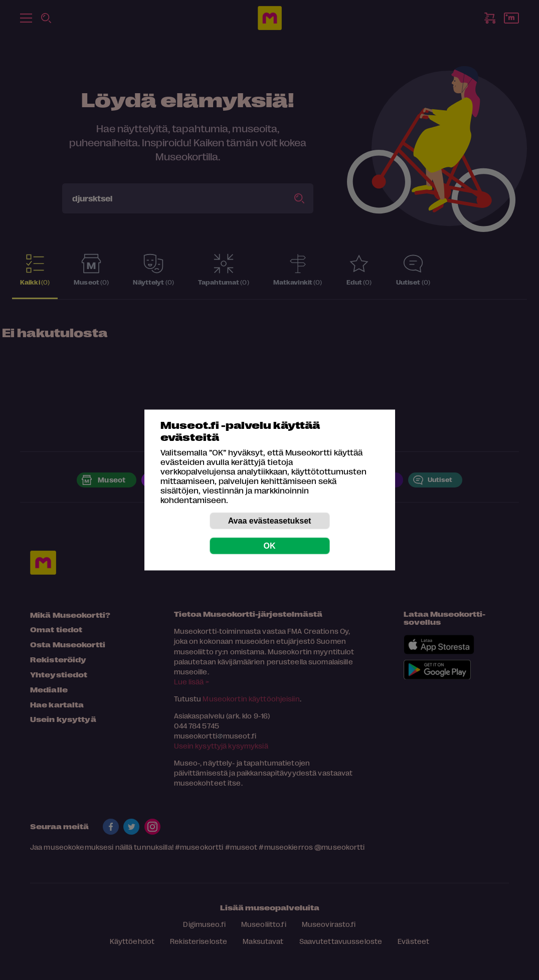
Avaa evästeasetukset (270, 521)
